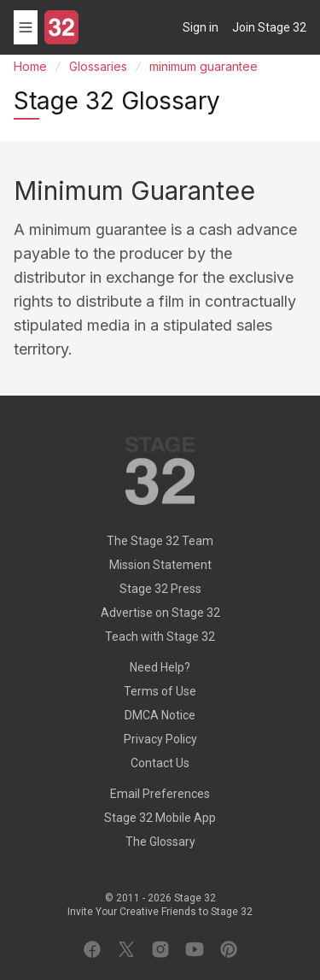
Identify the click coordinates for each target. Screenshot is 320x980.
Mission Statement (160, 565)
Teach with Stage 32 (160, 637)
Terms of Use (160, 691)
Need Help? (160, 667)
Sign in (201, 27)
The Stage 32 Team (160, 541)
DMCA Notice (160, 715)
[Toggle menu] (26, 27)
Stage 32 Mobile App (160, 818)
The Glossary (160, 842)
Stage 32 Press (160, 589)
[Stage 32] (61, 27)
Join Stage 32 (269, 27)
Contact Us (160, 763)
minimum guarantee (204, 66)
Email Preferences (160, 794)
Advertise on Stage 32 (160, 613)
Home (30, 66)
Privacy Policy (160, 739)
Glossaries (98, 66)
